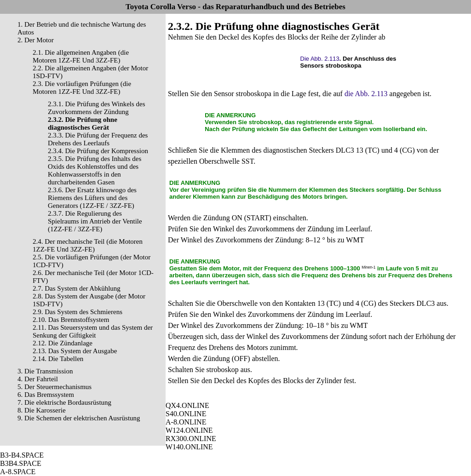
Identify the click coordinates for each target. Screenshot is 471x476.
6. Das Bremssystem (46, 395)
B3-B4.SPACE (22, 455)
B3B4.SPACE (21, 463)
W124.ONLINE (189, 430)
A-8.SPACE (18, 472)
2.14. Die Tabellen (58, 359)
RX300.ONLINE (191, 439)
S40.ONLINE (186, 414)
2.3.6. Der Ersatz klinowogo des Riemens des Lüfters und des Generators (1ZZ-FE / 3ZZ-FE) (92, 198)
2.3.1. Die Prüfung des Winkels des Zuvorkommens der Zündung (97, 108)
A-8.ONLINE (186, 422)
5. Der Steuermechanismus (55, 387)
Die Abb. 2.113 (320, 59)
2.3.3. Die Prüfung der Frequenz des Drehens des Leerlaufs (98, 139)
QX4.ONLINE (187, 405)
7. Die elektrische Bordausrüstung (64, 402)
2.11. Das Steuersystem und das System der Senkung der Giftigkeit (93, 331)
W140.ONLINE (189, 447)
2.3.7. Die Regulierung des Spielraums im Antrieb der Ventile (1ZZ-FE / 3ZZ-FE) (95, 221)
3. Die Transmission (45, 371)
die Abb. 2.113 (366, 94)
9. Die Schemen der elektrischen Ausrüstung (79, 418)
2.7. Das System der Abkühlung (77, 288)
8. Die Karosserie (42, 410)
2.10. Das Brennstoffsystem (71, 320)
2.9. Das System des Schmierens (78, 312)
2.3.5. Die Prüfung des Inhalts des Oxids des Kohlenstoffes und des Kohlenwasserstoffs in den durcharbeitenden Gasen (95, 170)
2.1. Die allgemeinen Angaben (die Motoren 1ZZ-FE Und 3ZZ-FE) (81, 56)
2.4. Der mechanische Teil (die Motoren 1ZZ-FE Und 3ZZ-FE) (88, 245)
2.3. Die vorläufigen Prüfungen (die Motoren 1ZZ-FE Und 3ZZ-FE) (82, 88)
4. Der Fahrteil (38, 379)
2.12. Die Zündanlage (63, 343)
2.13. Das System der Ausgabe (75, 351)
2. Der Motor (36, 40)
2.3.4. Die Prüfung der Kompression (98, 151)
